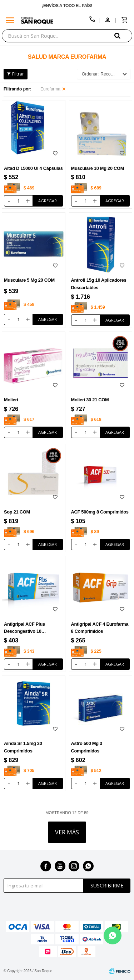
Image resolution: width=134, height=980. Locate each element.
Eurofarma (50, 89)
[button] (123, 35)
